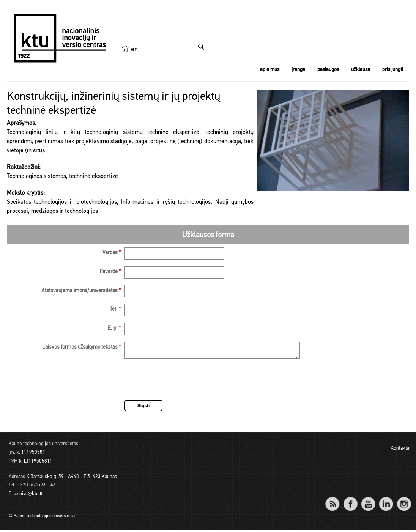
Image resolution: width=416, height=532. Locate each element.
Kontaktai (400, 451)
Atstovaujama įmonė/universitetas (81, 291)
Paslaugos (328, 70)
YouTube (368, 501)
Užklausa (361, 70)
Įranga (298, 70)
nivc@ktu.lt (31, 496)
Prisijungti (393, 70)
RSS (336, 501)
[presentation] (182, 383)
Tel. (115, 309)
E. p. (114, 328)
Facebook (350, 501)
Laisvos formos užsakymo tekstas (81, 347)
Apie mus (270, 70)
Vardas (112, 253)
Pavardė (110, 272)
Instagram (404, 501)
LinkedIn (386, 501)
